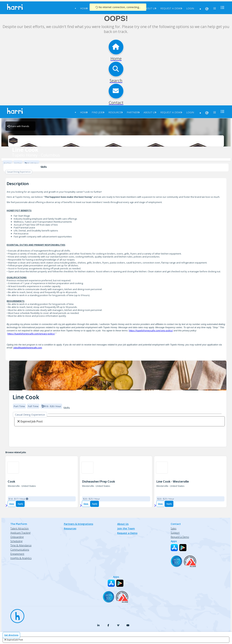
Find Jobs (98, 112)
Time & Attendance (21, 545)
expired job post (15, 640)
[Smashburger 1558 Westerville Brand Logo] (13, 467)
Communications (20, 550)
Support (175, 533)
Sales (174, 528)
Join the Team (126, 528)
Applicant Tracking (20, 533)
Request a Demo (171, 8)
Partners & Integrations (79, 524)
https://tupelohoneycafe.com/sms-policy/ (151, 330)
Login (190, 8)
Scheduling (16, 541)
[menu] (221, 7)
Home (84, 8)
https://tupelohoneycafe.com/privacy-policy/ (31, 334)
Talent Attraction (20, 528)
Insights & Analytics (21, 558)
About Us (150, 8)
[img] (118, 375)
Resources (115, 112)
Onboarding (17, 537)
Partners (133, 112)
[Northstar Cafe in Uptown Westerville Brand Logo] (87, 467)
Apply (20, 504)
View (12, 504)
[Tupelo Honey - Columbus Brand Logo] (116, 141)
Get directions (11, 635)
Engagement (17, 554)
